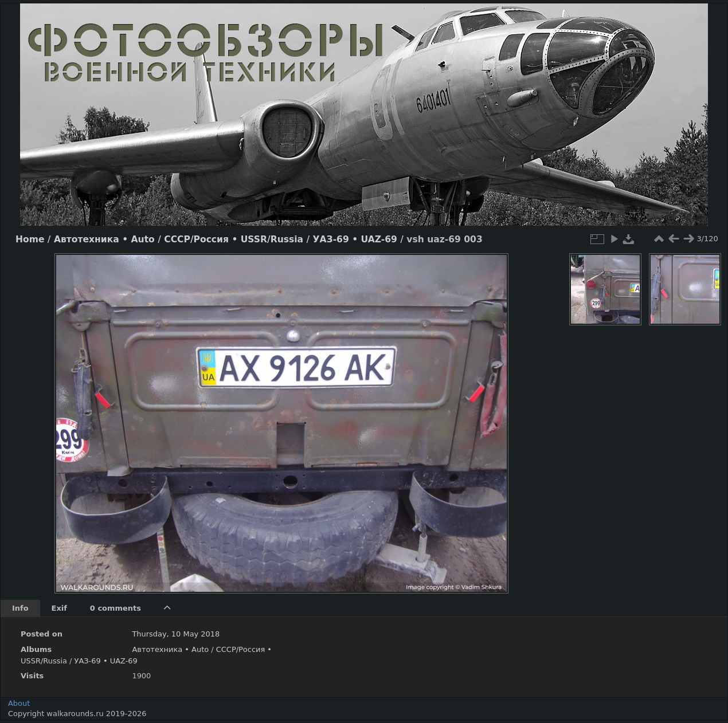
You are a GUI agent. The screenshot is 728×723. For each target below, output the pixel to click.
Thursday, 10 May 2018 (176, 634)
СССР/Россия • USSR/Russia (234, 239)
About (19, 703)
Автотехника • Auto (104, 239)
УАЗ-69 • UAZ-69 (355, 239)
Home (30, 239)
